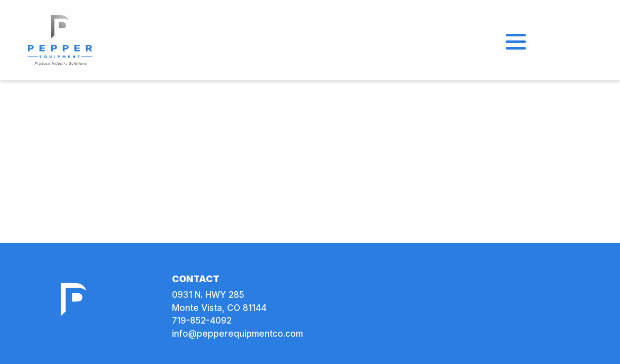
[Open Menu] (516, 40)
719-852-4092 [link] (202, 321)
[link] (60, 39)
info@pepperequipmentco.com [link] (237, 334)
